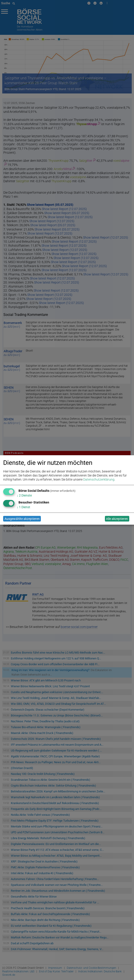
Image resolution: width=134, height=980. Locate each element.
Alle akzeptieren (117, 519)
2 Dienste (24, 495)
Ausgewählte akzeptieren (22, 519)
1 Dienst (23, 507)
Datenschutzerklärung (99, 480)
